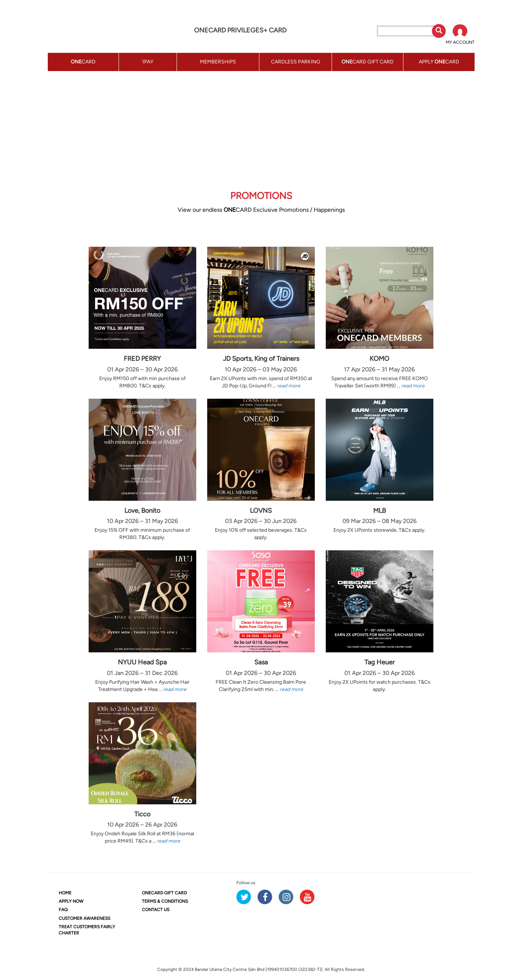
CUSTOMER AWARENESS (84, 918)
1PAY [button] (148, 62)
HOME (65, 893)
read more (289, 386)
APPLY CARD (439, 62)
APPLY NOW (71, 901)
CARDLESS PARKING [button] (296, 62)
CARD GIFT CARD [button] (368, 62)
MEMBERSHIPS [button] (218, 62)
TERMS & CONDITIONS (165, 901)
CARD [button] (83, 62)
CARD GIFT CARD (164, 893)
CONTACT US (156, 910)
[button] (460, 35)
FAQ (63, 910)
